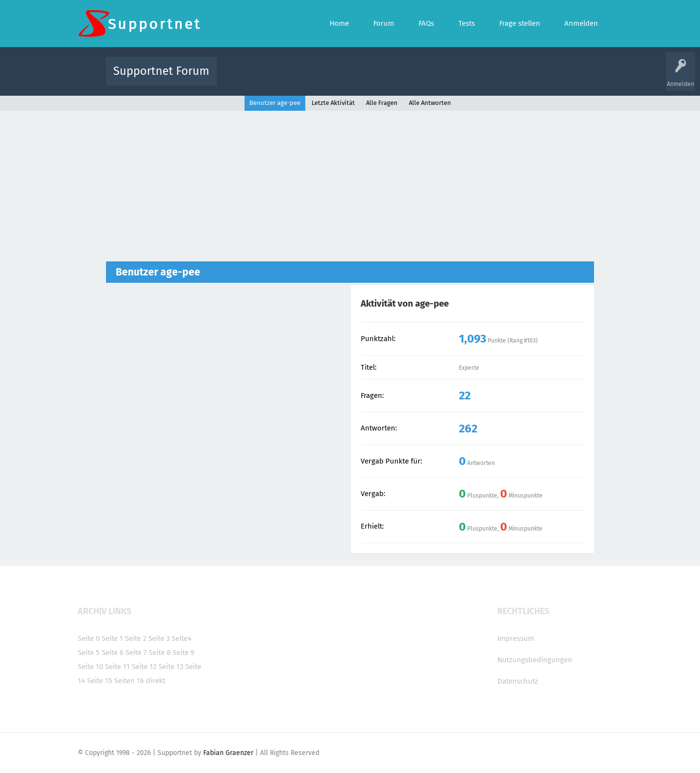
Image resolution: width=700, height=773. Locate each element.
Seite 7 (136, 653)
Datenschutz (518, 681)
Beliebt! (322, 78)
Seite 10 (90, 667)
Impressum (516, 638)
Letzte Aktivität (333, 103)
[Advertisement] (350, 189)
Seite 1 (112, 638)
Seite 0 (89, 638)
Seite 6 (113, 653)
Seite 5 (89, 653)
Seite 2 (136, 638)
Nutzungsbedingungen (535, 660)
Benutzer (472, 78)
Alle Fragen (288, 78)
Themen (402, 78)
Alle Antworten (430, 103)
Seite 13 (171, 667)
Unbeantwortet (362, 78)
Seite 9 (184, 653)
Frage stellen (509, 78)
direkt (156, 681)
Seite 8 (160, 653)
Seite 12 (144, 667)
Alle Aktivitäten (244, 78)
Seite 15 (100, 681)
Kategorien (437, 78)
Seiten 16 (129, 681)
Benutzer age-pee (275, 103)
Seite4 (182, 638)
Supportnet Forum (161, 71)
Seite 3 (159, 638)
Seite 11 (117, 667)
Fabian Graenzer (228, 753)
